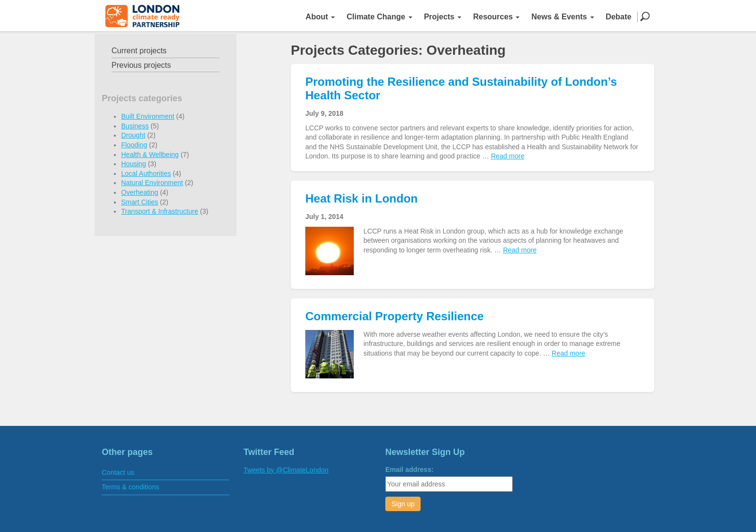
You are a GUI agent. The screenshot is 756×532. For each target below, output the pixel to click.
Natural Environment (152, 183)
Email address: (409, 469)
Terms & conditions (130, 487)
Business (135, 126)
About (321, 17)
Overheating (140, 192)
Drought (133, 135)
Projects (443, 17)
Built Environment (148, 116)
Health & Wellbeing (150, 155)
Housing (134, 164)
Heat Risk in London (362, 198)
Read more (508, 156)
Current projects (139, 51)
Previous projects (141, 65)
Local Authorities (146, 173)
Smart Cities (140, 202)
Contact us (118, 472)
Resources (496, 17)
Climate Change (379, 17)
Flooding (134, 145)
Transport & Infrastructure (160, 211)
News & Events (562, 17)
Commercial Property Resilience (394, 316)
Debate (619, 17)
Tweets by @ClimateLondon (286, 470)
